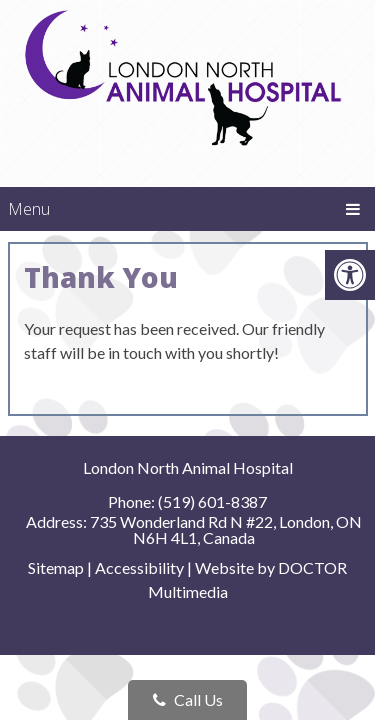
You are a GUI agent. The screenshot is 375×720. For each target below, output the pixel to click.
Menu (29, 209)
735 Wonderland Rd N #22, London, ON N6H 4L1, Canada (226, 529)
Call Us (188, 699)
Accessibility (139, 567)
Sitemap (56, 567)
